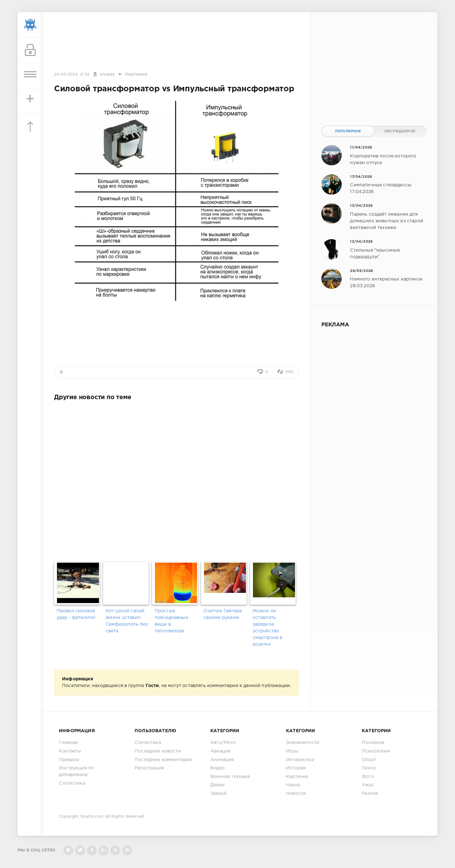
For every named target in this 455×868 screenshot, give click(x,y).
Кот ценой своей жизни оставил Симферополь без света (127, 621)
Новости (296, 794)
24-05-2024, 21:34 (72, 75)
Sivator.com (92, 817)
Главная (68, 743)
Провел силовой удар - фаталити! (76, 614)
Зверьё (218, 794)
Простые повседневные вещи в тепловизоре (171, 621)
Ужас (368, 785)
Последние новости (158, 751)
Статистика (72, 783)
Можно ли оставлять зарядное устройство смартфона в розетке (268, 628)
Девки (217, 785)
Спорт (369, 760)
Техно (369, 768)
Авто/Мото (223, 743)
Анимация (222, 760)
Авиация (220, 751)
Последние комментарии (164, 760)
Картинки (136, 74)
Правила (69, 760)
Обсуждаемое (400, 131)
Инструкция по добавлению (76, 771)
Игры (292, 751)
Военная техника (230, 777)
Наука (293, 785)
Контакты (70, 751)
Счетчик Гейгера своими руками (223, 614)
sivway (107, 74)
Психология (376, 751)
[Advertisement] (177, 42)
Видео (217, 768)
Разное (370, 794)
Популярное (348, 131)
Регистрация (149, 768)
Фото (368, 777)
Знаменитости (303, 743)
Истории (296, 768)
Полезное (373, 743)
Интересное (300, 760)
